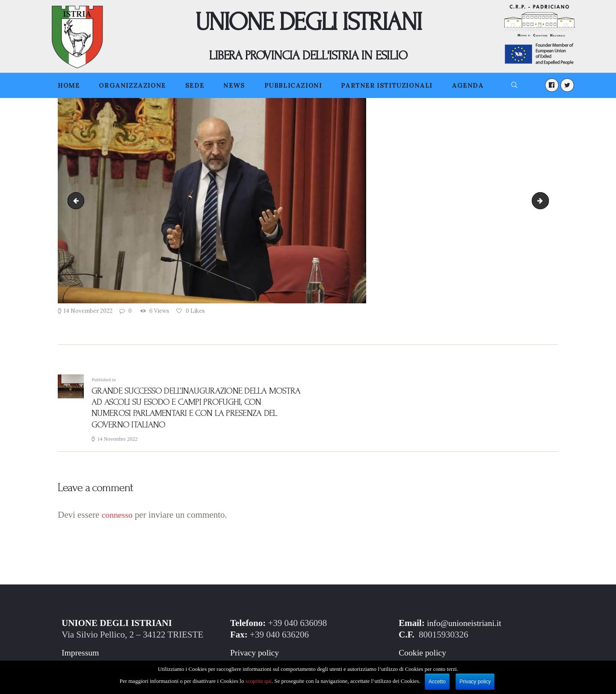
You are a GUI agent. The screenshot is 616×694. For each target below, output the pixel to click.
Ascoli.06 (545, 201)
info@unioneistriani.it (467, 626)
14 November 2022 (88, 311)
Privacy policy (256, 655)
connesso (118, 517)
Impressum (81, 655)
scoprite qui (259, 681)
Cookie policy (424, 655)
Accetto (437, 682)
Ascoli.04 (78, 201)
